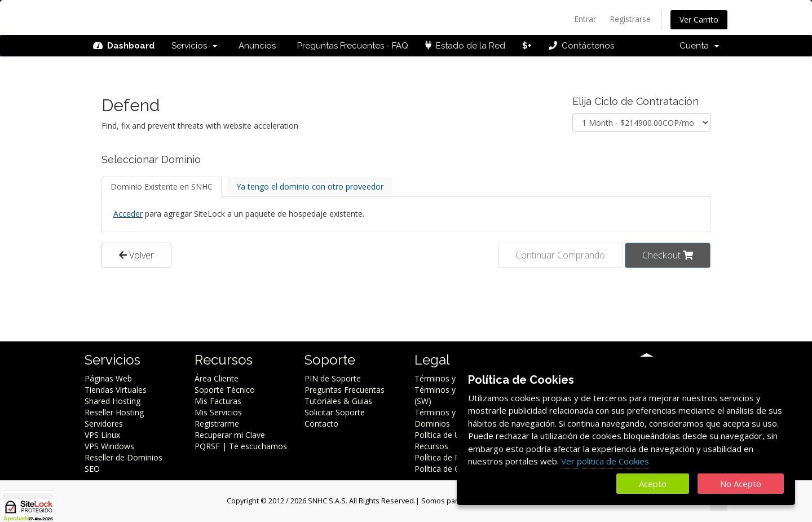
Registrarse (630, 19)
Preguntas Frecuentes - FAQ (350, 46)
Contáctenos (581, 46)
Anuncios (255, 46)
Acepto (653, 484)
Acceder (128, 214)
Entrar (585, 19)
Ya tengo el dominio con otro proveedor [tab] (310, 187)
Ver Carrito (699, 19)
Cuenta (699, 46)
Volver (136, 255)
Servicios (194, 46)
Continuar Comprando (560, 255)
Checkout (668, 255)
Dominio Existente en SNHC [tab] (162, 187)
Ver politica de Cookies (605, 461)
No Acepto (741, 484)
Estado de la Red (465, 46)
